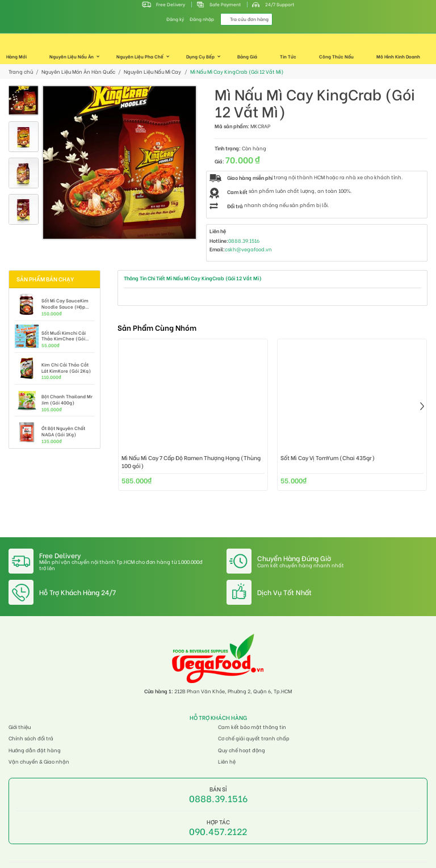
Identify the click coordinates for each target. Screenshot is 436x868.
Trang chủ (21, 72)
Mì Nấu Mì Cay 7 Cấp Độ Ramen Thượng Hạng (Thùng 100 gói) (191, 462)
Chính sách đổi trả (31, 738)
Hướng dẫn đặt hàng (35, 750)
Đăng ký (175, 19)
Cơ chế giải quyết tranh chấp (254, 738)
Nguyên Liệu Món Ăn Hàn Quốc (78, 72)
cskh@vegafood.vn (248, 249)
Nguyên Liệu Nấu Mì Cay (152, 72)
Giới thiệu (20, 727)
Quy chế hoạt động (242, 750)
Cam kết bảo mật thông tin (252, 727)
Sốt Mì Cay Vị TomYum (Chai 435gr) (328, 458)
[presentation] (422, 406)
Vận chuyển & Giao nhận (39, 762)
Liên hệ (227, 762)
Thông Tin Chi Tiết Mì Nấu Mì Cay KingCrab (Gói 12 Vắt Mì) (193, 278)
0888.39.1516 (244, 241)
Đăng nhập (202, 19)
